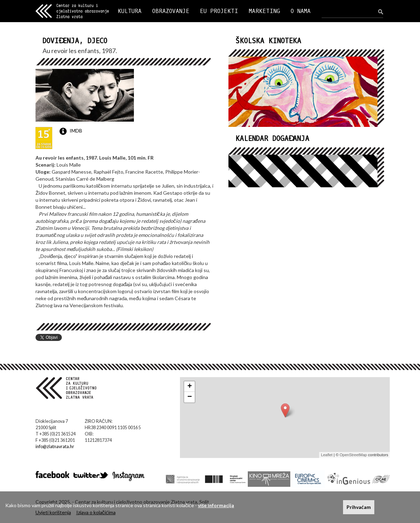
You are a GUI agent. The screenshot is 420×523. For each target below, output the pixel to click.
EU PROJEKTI (219, 11)
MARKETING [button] (264, 11)
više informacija (216, 505)
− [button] (190, 397)
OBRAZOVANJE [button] (171, 11)
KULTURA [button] (130, 11)
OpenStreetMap (353, 455)
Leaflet (327, 455)
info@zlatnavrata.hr (55, 447)
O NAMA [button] (301, 11)
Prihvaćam (359, 507)
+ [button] (190, 387)
